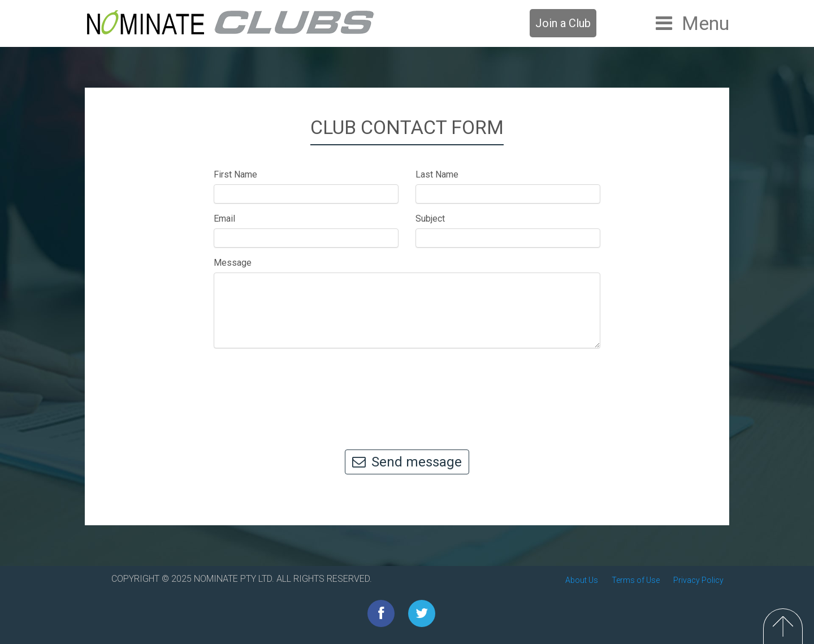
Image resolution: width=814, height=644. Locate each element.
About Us (582, 580)
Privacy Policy (698, 580)
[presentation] (407, 394)
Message (233, 263)
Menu (705, 23)
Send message (407, 462)
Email (224, 219)
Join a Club (563, 23)
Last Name (437, 174)
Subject (430, 219)
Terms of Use (636, 580)
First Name (235, 174)
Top (783, 626)
